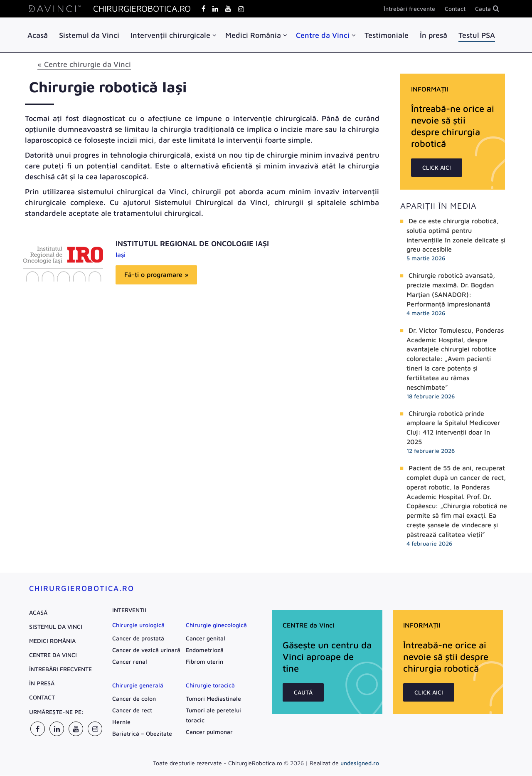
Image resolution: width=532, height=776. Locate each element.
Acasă (38, 35)
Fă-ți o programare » (156, 275)
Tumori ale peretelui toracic (213, 715)
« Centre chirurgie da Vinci (84, 65)
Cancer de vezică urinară (146, 650)
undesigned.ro (360, 763)
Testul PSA (477, 35)
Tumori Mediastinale (213, 699)
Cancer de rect (132, 711)
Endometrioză (205, 650)
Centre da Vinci (323, 35)
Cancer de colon (134, 699)
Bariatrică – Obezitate (142, 734)
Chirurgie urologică (138, 625)
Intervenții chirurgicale (170, 35)
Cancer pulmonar (209, 732)
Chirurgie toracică (210, 686)
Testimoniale (387, 35)
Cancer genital (206, 639)
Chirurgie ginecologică (216, 625)
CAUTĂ (303, 693)
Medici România (253, 35)
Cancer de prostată (138, 639)
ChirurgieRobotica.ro (82, 589)
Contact (455, 9)
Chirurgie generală (138, 686)
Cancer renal (130, 662)
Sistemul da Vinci (89, 35)
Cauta (483, 9)
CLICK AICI (437, 168)
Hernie (121, 722)
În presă (433, 35)
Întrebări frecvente (409, 9)
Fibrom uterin (204, 662)
